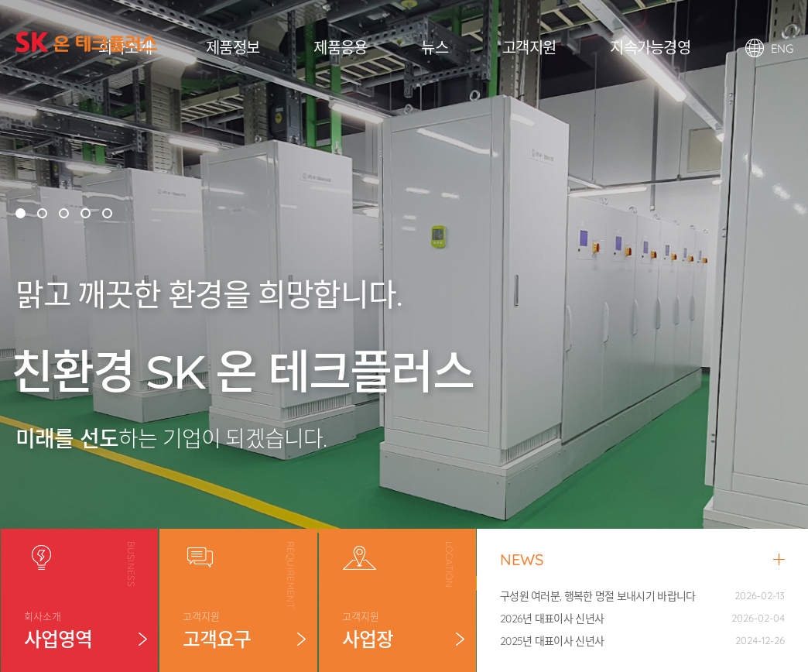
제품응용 (340, 48)
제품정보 (233, 48)
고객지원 (529, 48)
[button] (21, 213)
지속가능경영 (650, 48)
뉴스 (435, 48)
